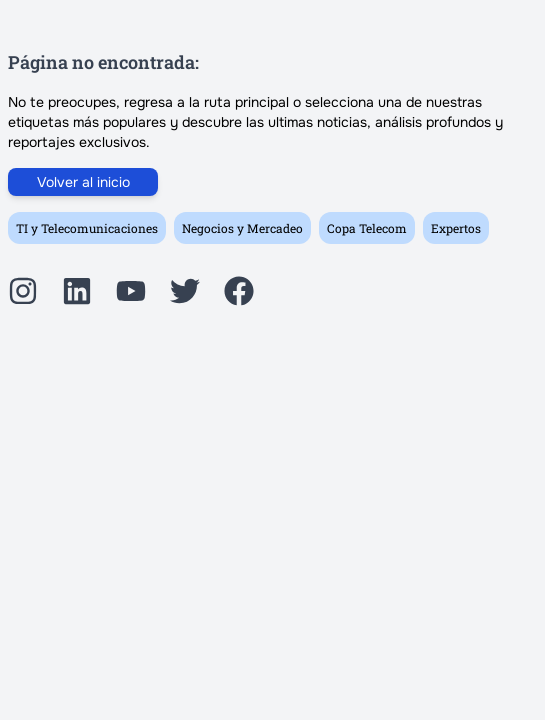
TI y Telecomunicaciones (87, 228)
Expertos (456, 228)
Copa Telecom (367, 228)
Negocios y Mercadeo (242, 228)
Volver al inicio (83, 182)
